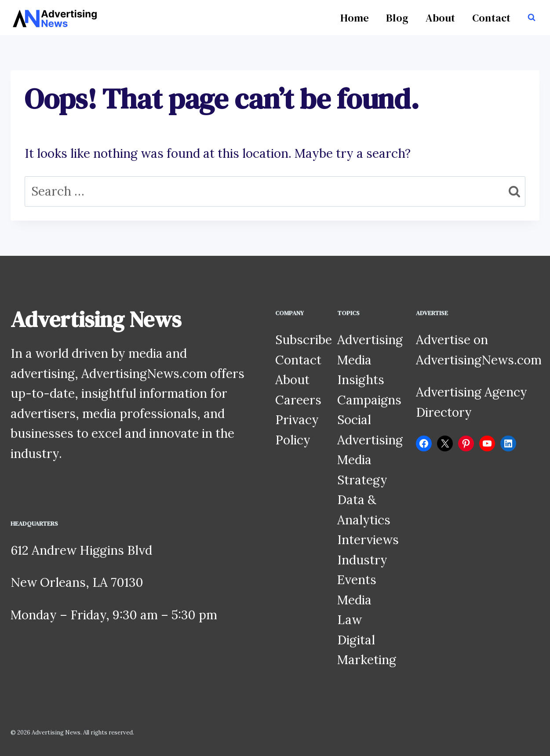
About (440, 18)
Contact (492, 18)
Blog (397, 18)
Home (355, 18)
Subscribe (304, 340)
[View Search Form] (532, 18)
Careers (298, 400)
